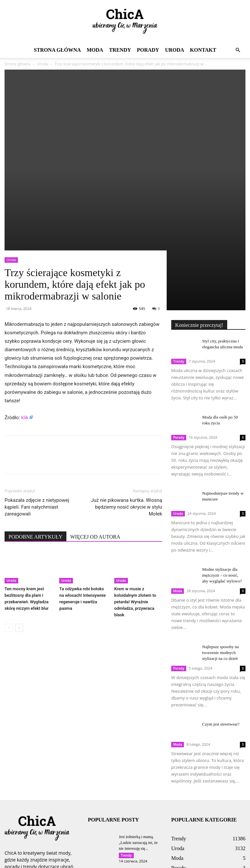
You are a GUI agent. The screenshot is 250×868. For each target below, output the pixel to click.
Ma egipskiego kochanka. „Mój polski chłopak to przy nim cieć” (139, 813)
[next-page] (19, 523)
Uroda (175, 50)
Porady (148, 50)
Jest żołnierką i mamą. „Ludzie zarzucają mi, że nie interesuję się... (138, 737)
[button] (238, 50)
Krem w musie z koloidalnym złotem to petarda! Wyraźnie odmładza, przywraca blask (135, 497)
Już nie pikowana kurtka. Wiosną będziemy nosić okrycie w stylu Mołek (127, 402)
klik (25, 312)
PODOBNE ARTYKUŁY (35, 431)
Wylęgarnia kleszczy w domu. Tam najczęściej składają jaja (137, 775)
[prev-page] (9, 523)
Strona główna (57, 50)
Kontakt (203, 50)
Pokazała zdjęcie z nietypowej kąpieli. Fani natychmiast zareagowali (37, 402)
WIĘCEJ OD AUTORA (95, 431)
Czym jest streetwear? (221, 619)
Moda (95, 50)
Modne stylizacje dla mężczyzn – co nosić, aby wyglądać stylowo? (222, 470)
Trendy (120, 50)
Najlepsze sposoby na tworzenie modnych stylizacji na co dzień (221, 547)
